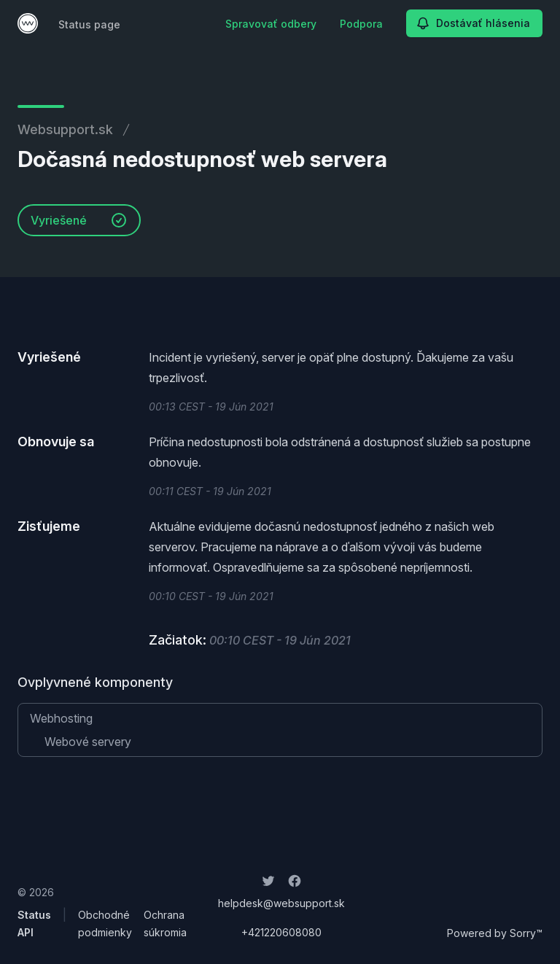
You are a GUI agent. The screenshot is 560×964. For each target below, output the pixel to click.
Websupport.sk (65, 129)
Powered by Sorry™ (495, 933)
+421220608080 (281, 932)
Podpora (361, 24)
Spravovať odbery (271, 24)
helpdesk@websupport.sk (281, 903)
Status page (89, 24)
